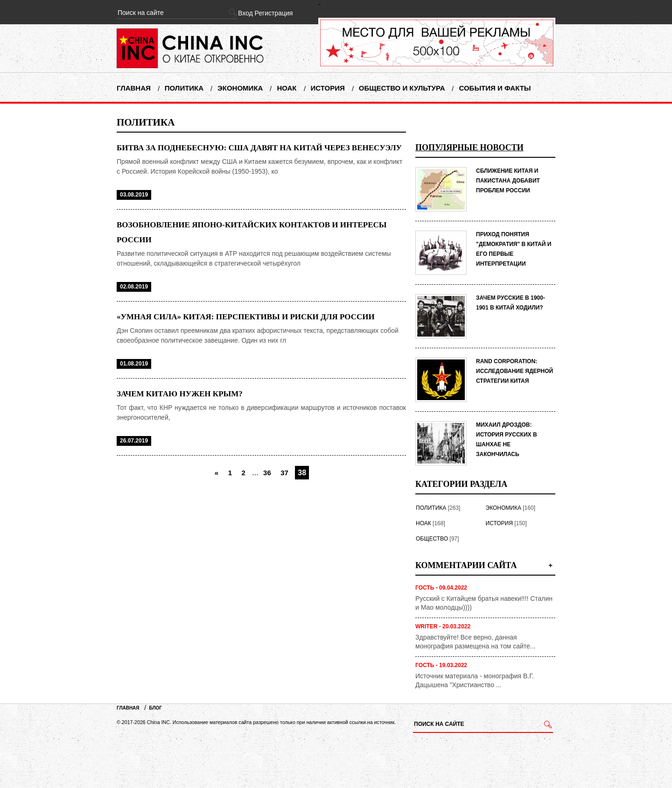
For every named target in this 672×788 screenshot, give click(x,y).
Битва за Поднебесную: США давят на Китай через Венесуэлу (259, 148)
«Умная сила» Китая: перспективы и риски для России (246, 317)
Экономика (240, 88)
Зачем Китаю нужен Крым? (180, 394)
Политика (184, 88)
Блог (156, 708)
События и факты (495, 88)
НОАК (287, 88)
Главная (134, 88)
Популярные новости (469, 148)
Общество (432, 539)
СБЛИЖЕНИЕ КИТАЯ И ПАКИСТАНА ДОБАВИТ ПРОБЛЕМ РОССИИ (508, 181)
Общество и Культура (402, 88)
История (328, 88)
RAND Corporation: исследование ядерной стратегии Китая (514, 371)
